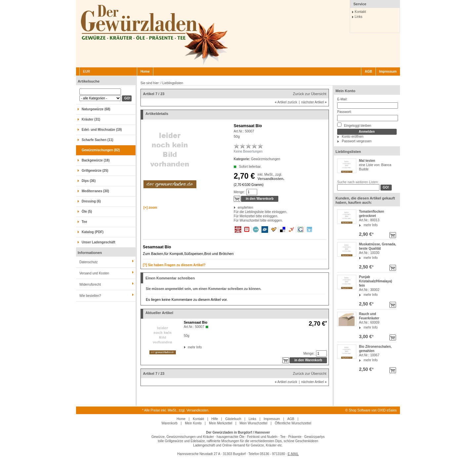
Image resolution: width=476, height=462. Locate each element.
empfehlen (238, 208)
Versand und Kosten (94, 273)
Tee (84, 222)
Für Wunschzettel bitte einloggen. (234, 220)
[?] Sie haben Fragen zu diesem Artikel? (174, 265)
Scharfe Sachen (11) (98, 140)
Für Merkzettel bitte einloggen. (234, 216)
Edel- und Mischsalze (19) (102, 130)
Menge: (239, 192)
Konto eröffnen (353, 137)
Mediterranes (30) (95, 191)
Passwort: (344, 112)
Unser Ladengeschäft (99, 242)
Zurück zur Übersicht (310, 94)
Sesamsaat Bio (196, 322)
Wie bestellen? (90, 296)
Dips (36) (89, 181)
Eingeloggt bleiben (354, 125)
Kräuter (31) (91, 119)
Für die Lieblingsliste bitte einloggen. (234, 212)
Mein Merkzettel (221, 423)
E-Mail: (342, 99)
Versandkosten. (271, 179)
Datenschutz (89, 262)
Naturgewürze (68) (96, 109)
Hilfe (215, 419)
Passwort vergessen (357, 141)
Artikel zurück (286, 102)
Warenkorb (170, 423)
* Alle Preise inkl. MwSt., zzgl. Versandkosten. (176, 410)
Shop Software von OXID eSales (373, 410)
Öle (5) (87, 212)
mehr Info (371, 225)
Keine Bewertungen (248, 151)
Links (358, 17)
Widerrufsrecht (90, 284)
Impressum (388, 71)
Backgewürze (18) (96, 160)
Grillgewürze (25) (95, 171)
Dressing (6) (91, 201)
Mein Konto (345, 91)
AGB (368, 71)
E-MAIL (293, 454)
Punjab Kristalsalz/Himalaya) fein (376, 281)
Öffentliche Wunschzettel (293, 423)
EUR (86, 71)
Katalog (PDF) (93, 232)
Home (145, 71)
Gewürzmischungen (265, 159)
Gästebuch (233, 419)
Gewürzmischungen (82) (101, 150)
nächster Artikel (314, 102)
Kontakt (360, 12)
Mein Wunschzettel (254, 423)
